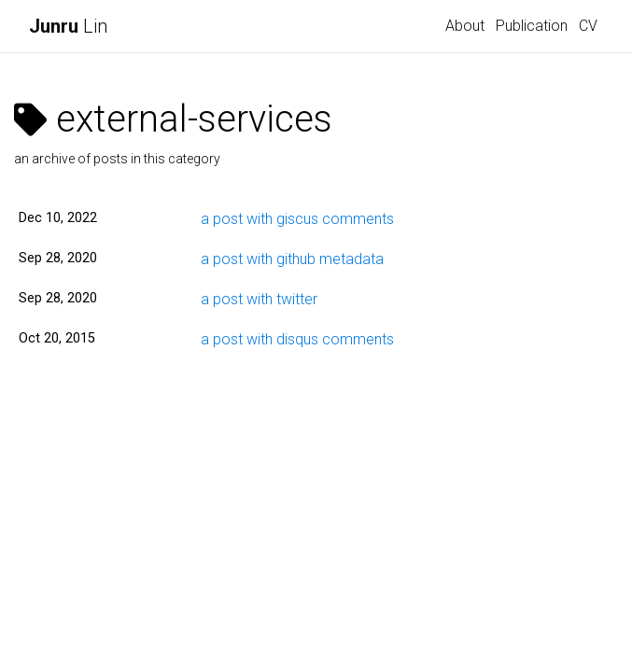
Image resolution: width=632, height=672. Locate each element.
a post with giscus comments (297, 219)
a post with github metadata (292, 259)
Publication (532, 26)
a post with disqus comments (297, 339)
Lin (68, 26)
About (465, 26)
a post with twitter (259, 299)
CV (588, 26)
